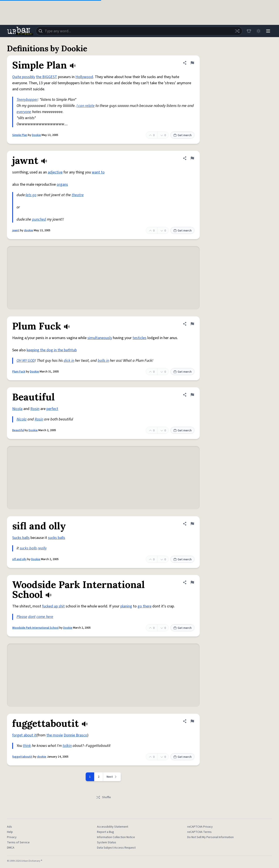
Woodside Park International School (35, 628)
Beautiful (18, 430)
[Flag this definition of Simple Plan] (192, 63)
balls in (103, 361)
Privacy (12, 837)
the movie (55, 735)
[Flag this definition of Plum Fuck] (192, 324)
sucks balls (57, 538)
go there (145, 606)
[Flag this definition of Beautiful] (192, 395)
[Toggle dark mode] (259, 31)
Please (22, 617)
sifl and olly (19, 559)
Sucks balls (21, 538)
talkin (67, 746)
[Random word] (237, 31)
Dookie (36, 135)
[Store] (249, 31)
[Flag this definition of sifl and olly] (192, 524)
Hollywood (84, 77)
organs (62, 184)
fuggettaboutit (22, 757)
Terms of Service (18, 842)
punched (39, 219)
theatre (78, 195)
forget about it (24, 735)
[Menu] (268, 31)
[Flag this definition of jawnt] (192, 158)
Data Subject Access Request (116, 848)
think (27, 746)
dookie (29, 230)
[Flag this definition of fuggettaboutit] (192, 721)
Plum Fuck (19, 372)
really (42, 548)
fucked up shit (53, 606)
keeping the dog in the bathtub (52, 350)
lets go (31, 195)
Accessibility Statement (113, 827)
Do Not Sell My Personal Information (210, 837)
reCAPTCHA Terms (199, 832)
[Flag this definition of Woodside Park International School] (192, 582)
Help (10, 832)
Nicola (17, 409)
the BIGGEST (47, 77)
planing (126, 606)
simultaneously (100, 338)
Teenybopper (27, 100)
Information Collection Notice (116, 837)
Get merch (182, 135)
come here (45, 617)
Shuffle (103, 797)
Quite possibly (24, 77)
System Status (107, 842)
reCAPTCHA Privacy (200, 827)
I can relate (86, 106)
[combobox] (139, 31)
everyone (24, 112)
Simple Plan (20, 135)
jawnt (16, 230)
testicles (139, 338)
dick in (69, 361)
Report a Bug (105, 832)
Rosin (35, 409)
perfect (52, 409)
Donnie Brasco (75, 735)
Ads (9, 827)
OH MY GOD (26, 361)
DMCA (11, 848)
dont (32, 617)
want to (98, 172)
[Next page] (112, 777)
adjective (55, 172)
